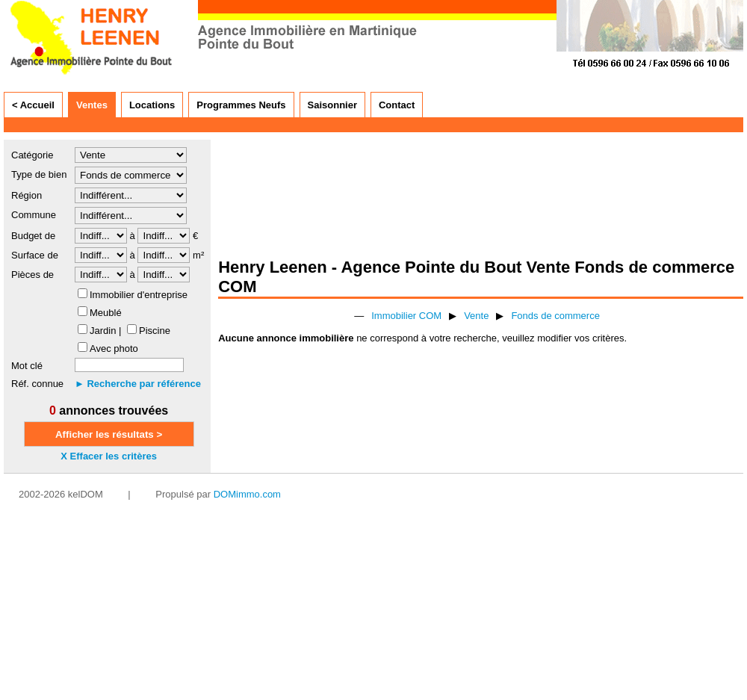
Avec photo (114, 349)
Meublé (106, 313)
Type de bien (39, 174)
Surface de (35, 255)
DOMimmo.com (247, 494)
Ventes (92, 105)
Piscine (155, 331)
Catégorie (32, 155)
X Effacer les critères (109, 456)
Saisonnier (332, 105)
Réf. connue (37, 384)
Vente (476, 316)
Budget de (33, 236)
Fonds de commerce (555, 316)
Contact (397, 105)
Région (27, 195)
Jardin (103, 331)
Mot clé (27, 366)
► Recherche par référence (138, 384)
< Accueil (33, 105)
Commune (34, 215)
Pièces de (32, 275)
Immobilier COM (406, 316)
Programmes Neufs (241, 105)
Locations (152, 105)
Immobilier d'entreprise (139, 295)
